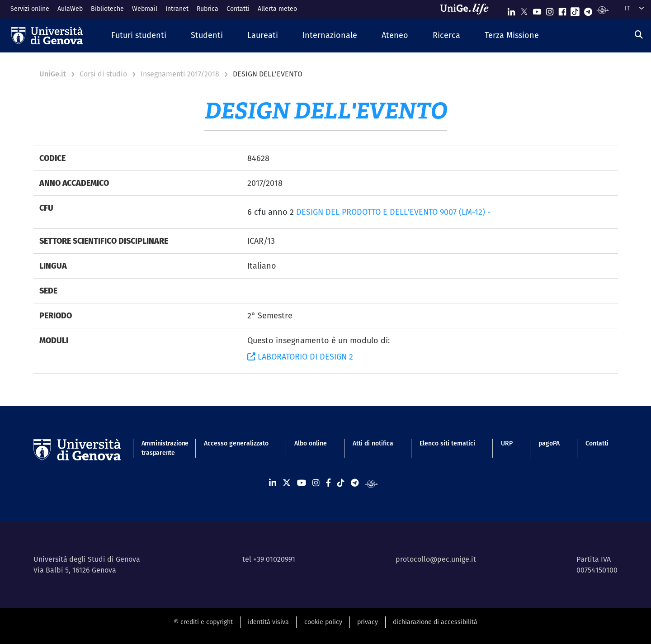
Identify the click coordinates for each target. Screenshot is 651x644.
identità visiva (268, 622)
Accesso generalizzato (236, 443)
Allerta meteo (277, 9)
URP (507, 443)
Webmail (145, 9)
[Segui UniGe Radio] (602, 10)
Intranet (177, 9)
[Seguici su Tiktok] (575, 10)
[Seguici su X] (524, 10)
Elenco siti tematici (447, 443)
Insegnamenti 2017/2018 (180, 74)
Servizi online (30, 9)
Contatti (238, 9)
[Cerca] (639, 35)
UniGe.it (53, 74)
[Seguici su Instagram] (550, 10)
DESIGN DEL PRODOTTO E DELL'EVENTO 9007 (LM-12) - (393, 212)
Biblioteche (107, 9)
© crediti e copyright (203, 622)
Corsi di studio (103, 74)
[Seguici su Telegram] (588, 10)
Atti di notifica (373, 443)
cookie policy (323, 622)
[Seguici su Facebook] (562, 10)
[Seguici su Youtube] (537, 10)
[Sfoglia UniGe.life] (467, 9)
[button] (139, 36)
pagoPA (549, 443)
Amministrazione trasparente (160, 448)
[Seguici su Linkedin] (511, 10)
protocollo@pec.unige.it (436, 559)
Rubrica (208, 9)
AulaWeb (70, 9)
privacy (368, 622)
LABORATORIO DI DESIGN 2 (300, 357)
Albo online (311, 443)
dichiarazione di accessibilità (435, 622)
